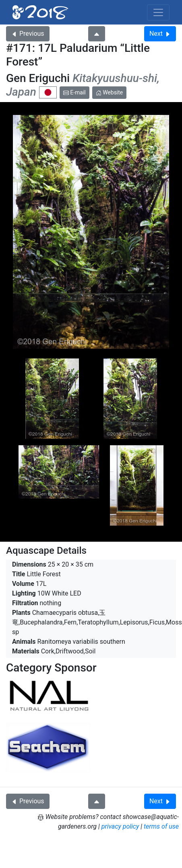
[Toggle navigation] (158, 12)
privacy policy (120, 826)
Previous (28, 34)
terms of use (161, 826)
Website (110, 92)
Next (160, 34)
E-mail (74, 92)
